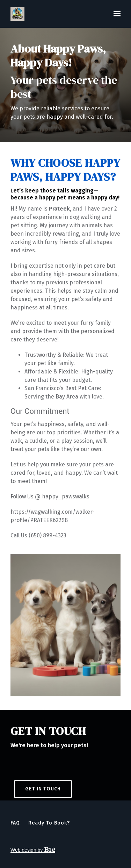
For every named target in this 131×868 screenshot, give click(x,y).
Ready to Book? (49, 823)
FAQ (15, 823)
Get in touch (43, 794)
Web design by (33, 850)
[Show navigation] (115, 14)
